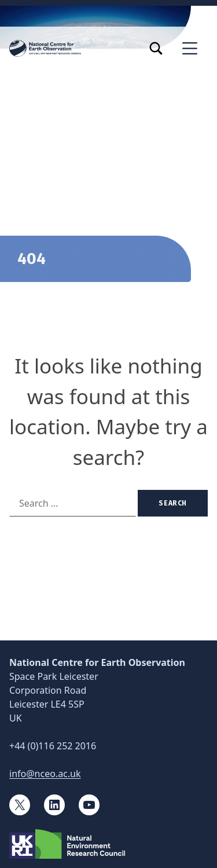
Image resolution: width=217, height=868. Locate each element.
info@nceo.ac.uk (45, 774)
